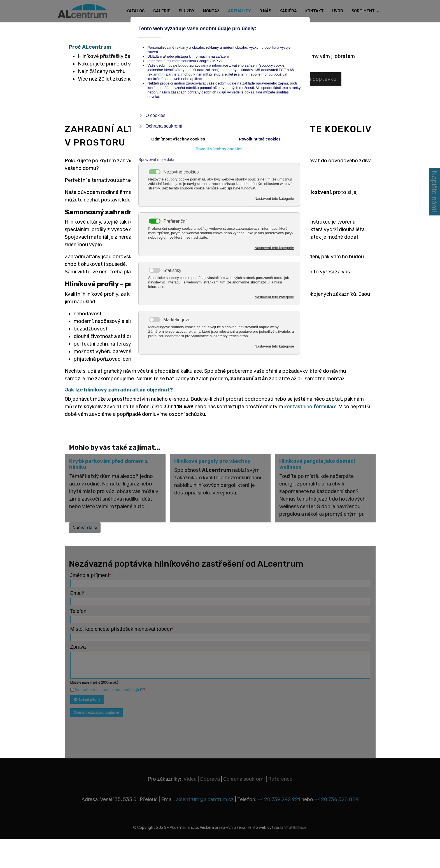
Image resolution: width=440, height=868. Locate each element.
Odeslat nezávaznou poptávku (96, 712)
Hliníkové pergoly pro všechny (212, 461)
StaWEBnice (295, 828)
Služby (187, 11)
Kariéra (288, 11)
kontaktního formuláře (310, 407)
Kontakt (315, 11)
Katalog (136, 11)
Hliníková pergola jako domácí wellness (317, 464)
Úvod (338, 11)
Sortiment (363, 11)
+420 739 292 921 (279, 799)
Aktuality (239, 11)
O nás (265, 11)
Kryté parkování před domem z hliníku (109, 464)
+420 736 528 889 (337, 799)
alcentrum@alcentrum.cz (205, 799)
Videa (190, 779)
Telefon (78, 611)
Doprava (210, 779)
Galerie (162, 11)
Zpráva (78, 647)
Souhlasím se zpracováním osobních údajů (110, 690)
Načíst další (85, 528)
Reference (280, 779)
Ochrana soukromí (244, 779)
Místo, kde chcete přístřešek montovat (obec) (122, 629)
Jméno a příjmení (91, 575)
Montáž (211, 11)
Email (78, 593)
